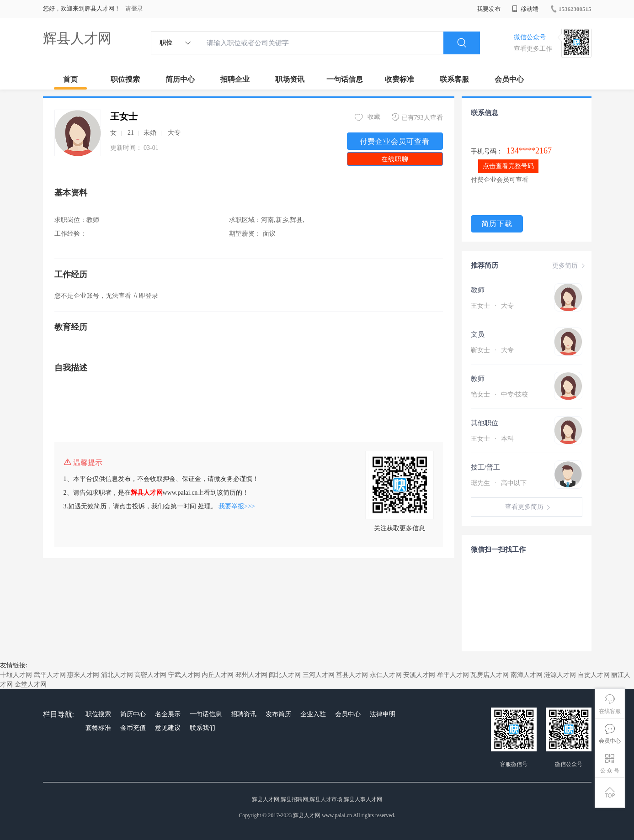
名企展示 (168, 714)
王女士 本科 (492, 439)
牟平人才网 (453, 675)
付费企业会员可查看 (395, 141)
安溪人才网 (419, 675)
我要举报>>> (237, 506)
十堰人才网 (16, 675)
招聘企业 (235, 79)
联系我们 (202, 728)
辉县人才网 (77, 38)
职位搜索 (125, 79)
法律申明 (383, 714)
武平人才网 (50, 675)
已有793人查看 (417, 117)
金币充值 (133, 728)
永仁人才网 (386, 675)
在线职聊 (395, 159)
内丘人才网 (218, 675)
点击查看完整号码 (508, 166)
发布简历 (278, 714)
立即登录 (145, 296)
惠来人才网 (83, 675)
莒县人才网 (352, 675)
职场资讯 (290, 79)
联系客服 (454, 79)
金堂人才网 (31, 684)
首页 (70, 79)
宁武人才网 (184, 675)
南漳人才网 (527, 675)
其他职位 (485, 423)
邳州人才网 (251, 675)
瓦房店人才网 (490, 675)
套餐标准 (98, 728)
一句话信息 (345, 79)
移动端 (525, 9)
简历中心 (180, 79)
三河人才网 (319, 675)
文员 (478, 334)
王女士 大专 (492, 306)
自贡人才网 (594, 675)
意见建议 (168, 728)
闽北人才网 (285, 675)
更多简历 (570, 266)
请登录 (134, 8)
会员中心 (509, 79)
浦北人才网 (117, 675)
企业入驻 (313, 714)
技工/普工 (485, 467)
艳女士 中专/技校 (500, 394)
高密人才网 (150, 675)
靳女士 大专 (492, 350)
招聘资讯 (244, 714)
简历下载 (497, 224)
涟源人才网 (560, 675)
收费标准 (400, 79)
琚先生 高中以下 (499, 483)
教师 (478, 290)
